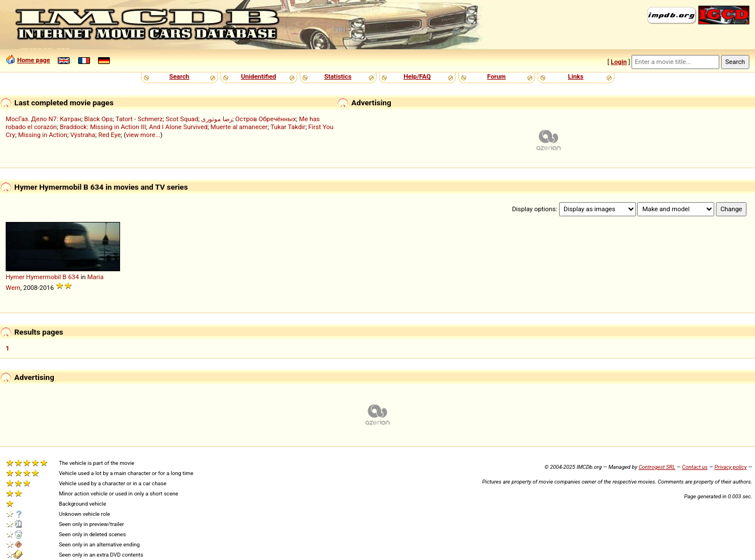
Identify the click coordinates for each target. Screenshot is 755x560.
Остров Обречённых (265, 119)
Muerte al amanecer (239, 127)
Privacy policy (730, 467)
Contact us (695, 467)
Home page (33, 60)
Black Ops (99, 119)
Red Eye (109, 135)
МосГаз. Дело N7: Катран (43, 119)
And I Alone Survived (178, 127)
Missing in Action (43, 135)
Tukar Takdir (288, 127)
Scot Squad (182, 119)
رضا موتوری (217, 119)
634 (73, 277)
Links (576, 76)
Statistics (338, 76)
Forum (496, 76)
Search (179, 76)
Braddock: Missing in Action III (103, 127)
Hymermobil (44, 277)
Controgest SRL (657, 467)
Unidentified (259, 76)
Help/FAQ (417, 76)
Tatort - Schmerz (139, 119)
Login (618, 62)
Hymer (15, 277)
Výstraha (83, 135)
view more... (143, 135)
